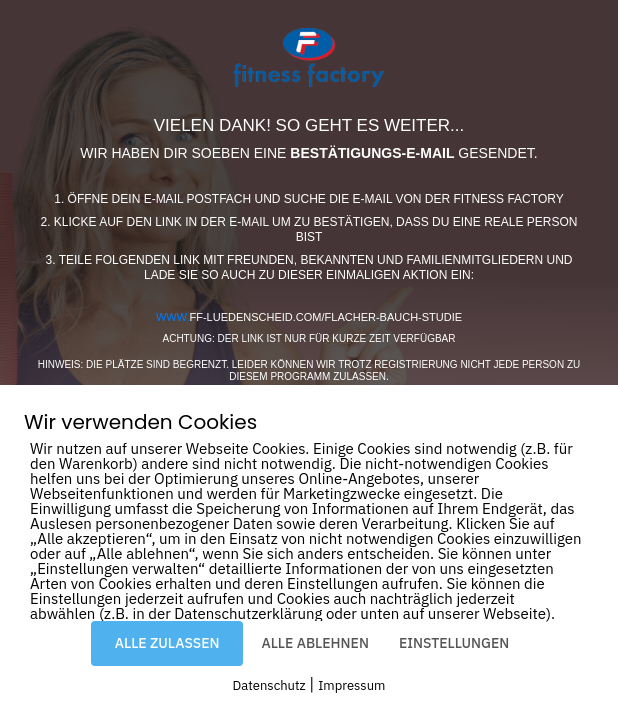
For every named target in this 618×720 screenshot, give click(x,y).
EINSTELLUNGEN (454, 643)
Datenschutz (269, 685)
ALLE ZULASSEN (167, 643)
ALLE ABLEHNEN (314, 643)
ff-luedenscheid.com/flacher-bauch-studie (309, 317)
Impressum (351, 685)
